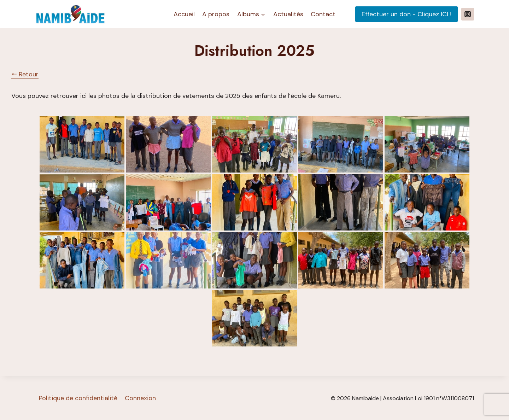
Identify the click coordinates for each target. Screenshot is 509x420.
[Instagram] (468, 14)
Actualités (288, 14)
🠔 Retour (25, 74)
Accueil (184, 14)
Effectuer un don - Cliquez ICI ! (406, 14)
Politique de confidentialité (78, 398)
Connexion (140, 398)
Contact (323, 14)
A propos (216, 14)
